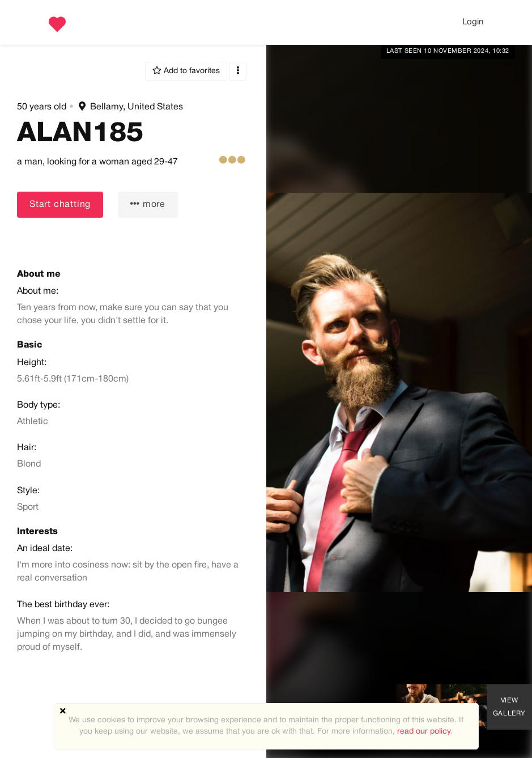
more (148, 204)
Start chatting (60, 205)
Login (473, 22)
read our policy (424, 732)
